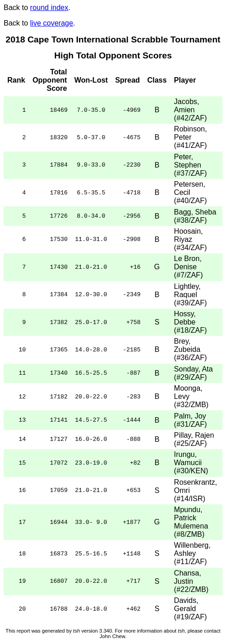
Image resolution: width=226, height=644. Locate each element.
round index (49, 8)
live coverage (52, 23)
